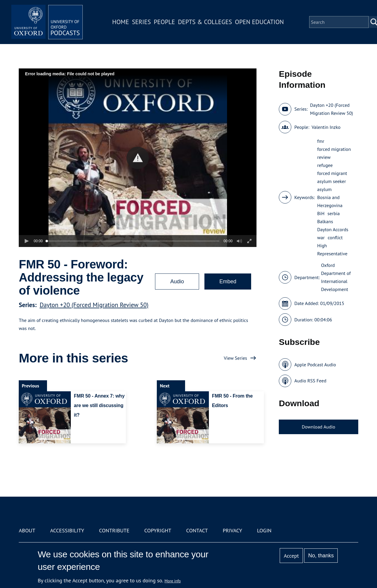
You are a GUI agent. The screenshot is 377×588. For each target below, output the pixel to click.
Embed (228, 282)
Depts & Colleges (205, 22)
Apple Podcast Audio (315, 365)
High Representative (332, 250)
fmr (321, 141)
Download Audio (318, 427)
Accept (291, 556)
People (164, 22)
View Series (235, 358)
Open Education (259, 22)
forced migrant (332, 173)
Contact (197, 530)
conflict (335, 237)
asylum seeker (332, 181)
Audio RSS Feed (310, 381)
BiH (321, 213)
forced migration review (334, 153)
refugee (325, 165)
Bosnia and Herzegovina (330, 201)
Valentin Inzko (326, 127)
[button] (138, 158)
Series (141, 22)
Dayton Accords (333, 229)
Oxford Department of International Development (336, 277)
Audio (177, 282)
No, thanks (321, 556)
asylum (324, 189)
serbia (334, 213)
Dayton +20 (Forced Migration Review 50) (94, 305)
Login (264, 530)
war (321, 237)
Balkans (325, 221)
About (27, 530)
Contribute (114, 530)
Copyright (158, 530)
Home (121, 22)
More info (173, 581)
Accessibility (67, 530)
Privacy (232, 530)
